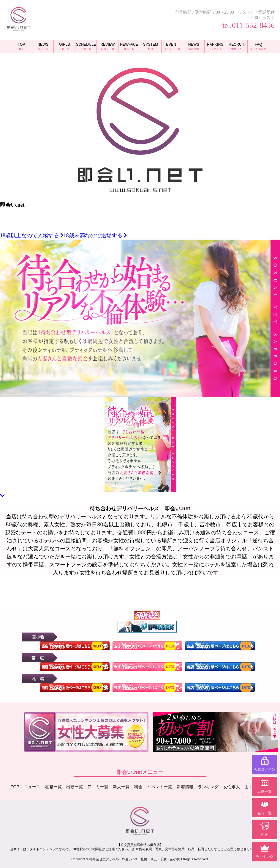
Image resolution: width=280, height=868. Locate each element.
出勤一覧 (75, 786)
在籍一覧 (53, 786)
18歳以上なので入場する (32, 235)
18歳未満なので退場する (95, 235)
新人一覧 (121, 786)
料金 (138, 786)
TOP (15, 786)
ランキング (208, 786)
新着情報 (185, 786)
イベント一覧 (159, 786)
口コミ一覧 (98, 786)
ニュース (32, 786)
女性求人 (232, 786)
